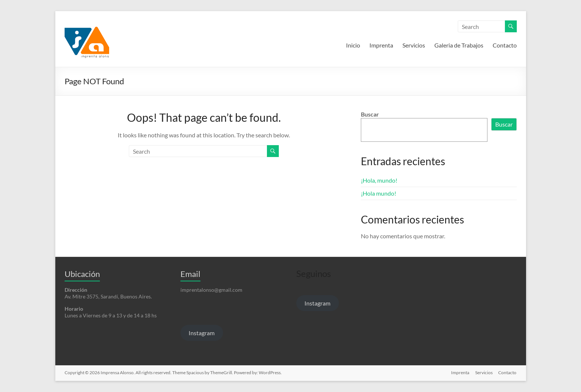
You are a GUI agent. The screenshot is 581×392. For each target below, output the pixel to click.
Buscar (370, 114)
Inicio (353, 45)
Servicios (414, 45)
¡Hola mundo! (378, 193)
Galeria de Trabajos (459, 45)
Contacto (505, 45)
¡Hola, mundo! (379, 180)
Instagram (202, 333)
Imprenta (381, 45)
